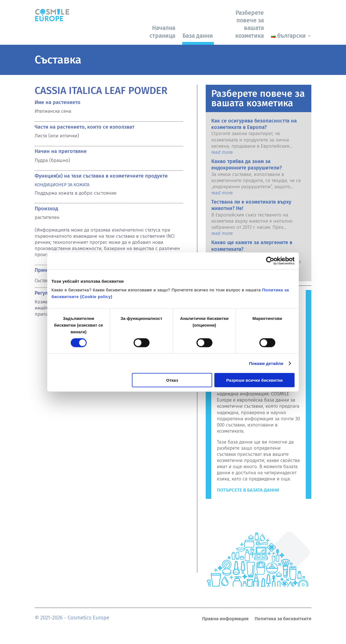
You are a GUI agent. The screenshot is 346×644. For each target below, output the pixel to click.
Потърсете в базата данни (248, 490)
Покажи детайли (266, 363)
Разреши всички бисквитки (254, 380)
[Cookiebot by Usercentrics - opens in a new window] (270, 261)
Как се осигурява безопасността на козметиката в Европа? (254, 124)
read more (222, 152)
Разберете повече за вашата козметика (250, 24)
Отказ (172, 380)
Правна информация (225, 619)
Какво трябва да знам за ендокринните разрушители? (247, 165)
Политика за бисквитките (283, 619)
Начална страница (162, 32)
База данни (198, 36)
